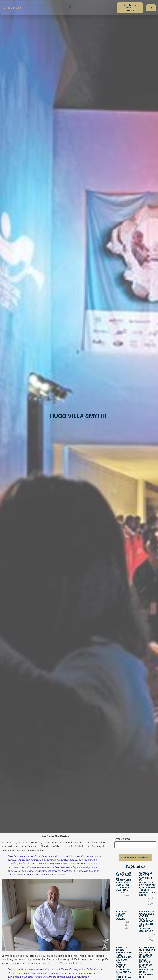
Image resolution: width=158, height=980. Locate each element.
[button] (70, 7)
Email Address (122, 839)
